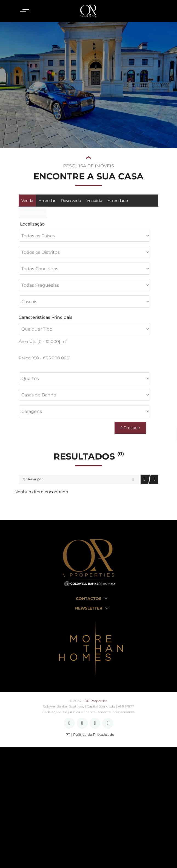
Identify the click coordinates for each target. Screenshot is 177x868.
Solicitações (33, 213)
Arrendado (118, 201)
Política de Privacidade (94, 735)
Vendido (94, 201)
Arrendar (47, 201)
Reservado (71, 201)
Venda (27, 201)
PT (68, 735)
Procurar (130, 428)
